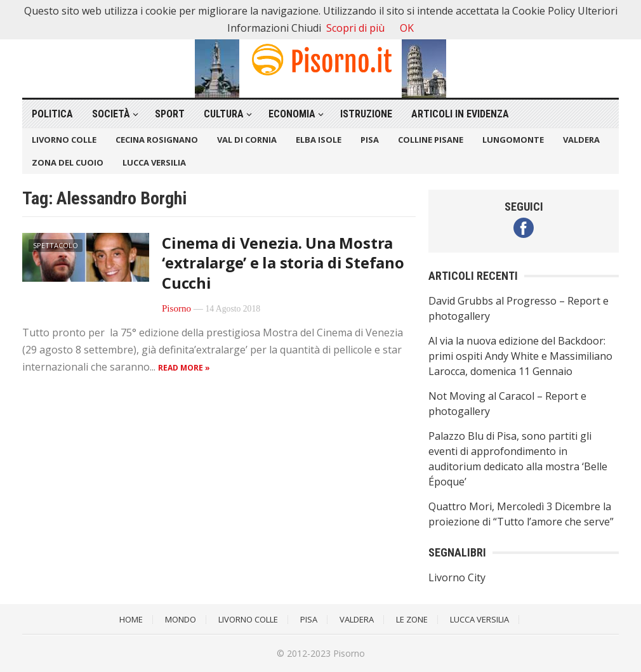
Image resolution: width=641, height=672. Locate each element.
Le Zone (412, 619)
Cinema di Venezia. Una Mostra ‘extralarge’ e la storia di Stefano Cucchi (283, 262)
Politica (52, 114)
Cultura (224, 114)
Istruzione (366, 114)
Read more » (184, 368)
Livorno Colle (64, 140)
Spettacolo (56, 245)
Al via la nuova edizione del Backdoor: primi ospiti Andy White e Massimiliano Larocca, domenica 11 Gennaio (520, 356)
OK (407, 28)
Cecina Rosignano (157, 140)
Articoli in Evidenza (460, 114)
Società (111, 114)
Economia (292, 114)
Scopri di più (355, 28)
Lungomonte (513, 140)
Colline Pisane (431, 140)
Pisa (370, 140)
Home (131, 619)
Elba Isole (319, 140)
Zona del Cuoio (68, 162)
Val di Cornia (247, 140)
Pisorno (176, 308)
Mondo (181, 619)
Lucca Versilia (154, 162)
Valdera (581, 140)
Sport (170, 114)
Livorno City (457, 577)
